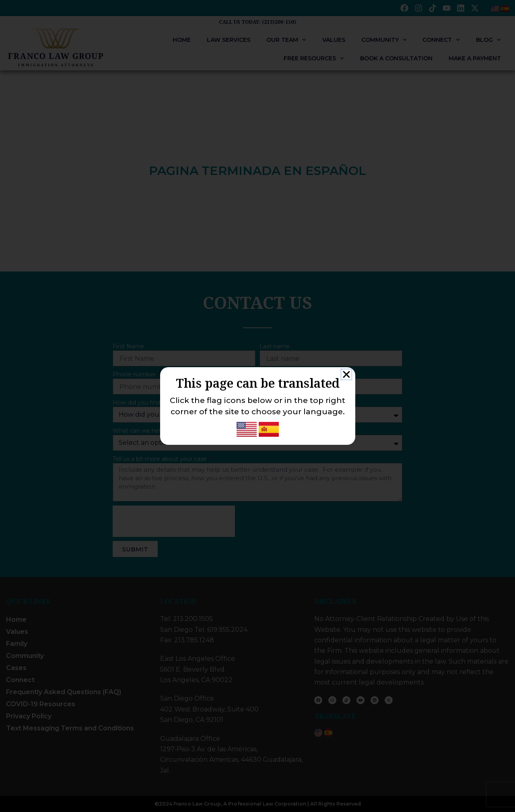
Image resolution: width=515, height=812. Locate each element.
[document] (257, 406)
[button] (346, 374)
